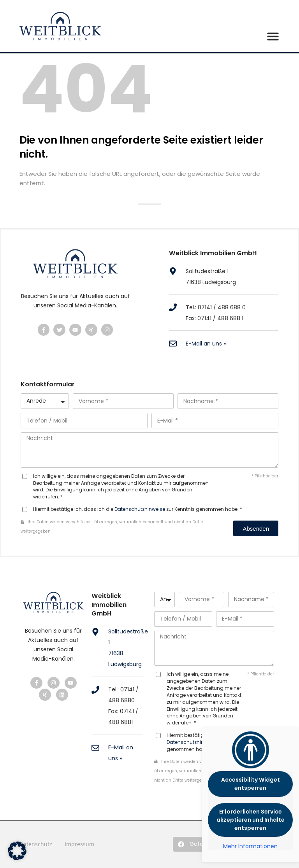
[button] (199, 844)
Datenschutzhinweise (140, 509)
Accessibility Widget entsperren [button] (251, 784)
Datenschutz (36, 844)
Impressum (79, 844)
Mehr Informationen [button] (250, 847)
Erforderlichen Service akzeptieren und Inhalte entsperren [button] (251, 820)
